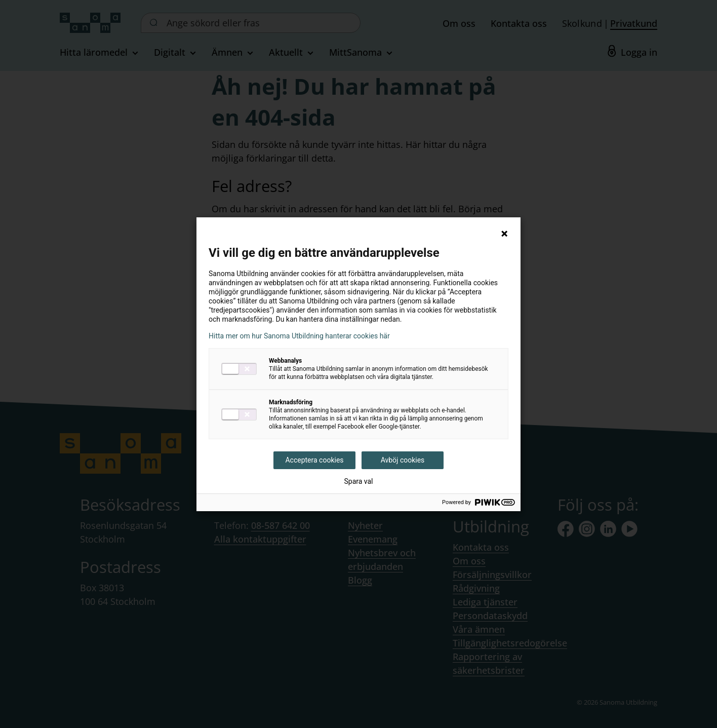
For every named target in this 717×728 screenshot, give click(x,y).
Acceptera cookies (314, 460)
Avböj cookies (403, 460)
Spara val (358, 481)
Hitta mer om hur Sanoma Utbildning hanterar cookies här (299, 336)
